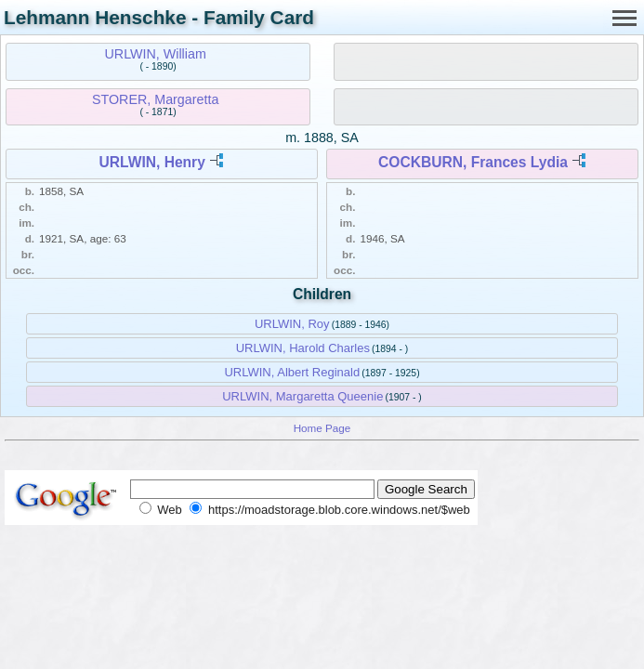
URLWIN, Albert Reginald (292, 372)
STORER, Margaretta (155, 99)
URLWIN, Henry (151, 162)
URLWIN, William (156, 54)
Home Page (322, 428)
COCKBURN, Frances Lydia (473, 162)
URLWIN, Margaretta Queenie (302, 396)
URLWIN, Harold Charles (303, 348)
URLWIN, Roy (292, 324)
